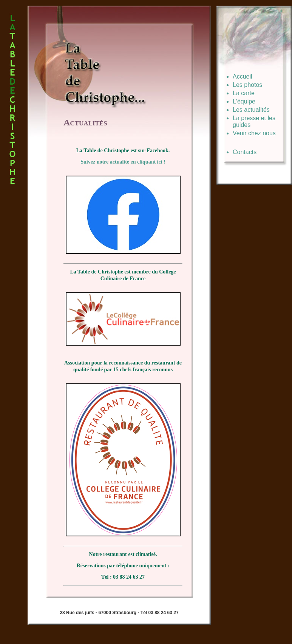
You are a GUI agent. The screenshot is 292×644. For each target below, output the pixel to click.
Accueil (243, 76)
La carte (244, 93)
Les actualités (251, 110)
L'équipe (244, 101)
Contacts (245, 152)
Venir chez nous (254, 133)
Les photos (247, 85)
